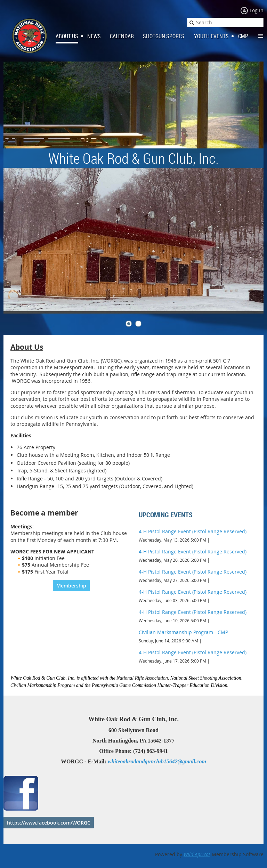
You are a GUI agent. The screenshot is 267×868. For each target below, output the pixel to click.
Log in (257, 10)
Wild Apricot (197, 854)
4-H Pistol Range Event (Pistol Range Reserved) (193, 531)
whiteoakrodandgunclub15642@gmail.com (157, 761)
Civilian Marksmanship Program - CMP (183, 632)
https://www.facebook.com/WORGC (49, 823)
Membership (71, 586)
